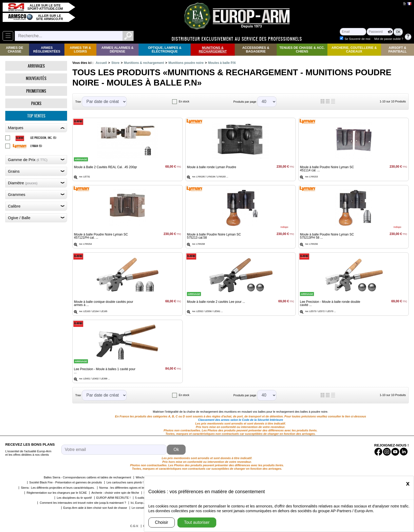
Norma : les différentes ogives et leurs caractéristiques (134, 488)
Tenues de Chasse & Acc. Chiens (302, 50)
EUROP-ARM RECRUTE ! (114, 498)
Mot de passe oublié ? (389, 39)
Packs (36, 103)
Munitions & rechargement (213, 50)
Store (116, 63)
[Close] (408, 483)
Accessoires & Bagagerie (256, 50)
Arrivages (36, 66)
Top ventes (36, 116)
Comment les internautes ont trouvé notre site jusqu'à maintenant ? (83, 503)
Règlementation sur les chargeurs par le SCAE (57, 493)
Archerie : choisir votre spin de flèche (115, 493)
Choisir (162, 522)
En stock (184, 102)
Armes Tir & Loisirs (80, 50)
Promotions (36, 91)
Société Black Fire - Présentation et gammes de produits (66, 482)
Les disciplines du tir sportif (74, 498)
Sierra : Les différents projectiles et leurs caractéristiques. (58, 488)
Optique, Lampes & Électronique (165, 50)
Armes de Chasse (14, 50)
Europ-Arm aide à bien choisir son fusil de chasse (95, 508)
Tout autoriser (197, 522)
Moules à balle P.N (222, 63)
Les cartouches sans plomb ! (125, 482)
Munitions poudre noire (186, 63)
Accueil (101, 63)
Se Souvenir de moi (357, 39)
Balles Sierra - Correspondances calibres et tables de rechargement (88, 477)
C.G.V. (134, 526)
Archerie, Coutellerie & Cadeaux (354, 50)
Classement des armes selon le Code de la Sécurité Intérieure (241, 420)
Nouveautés (36, 78)
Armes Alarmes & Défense (117, 50)
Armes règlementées (47, 50)
